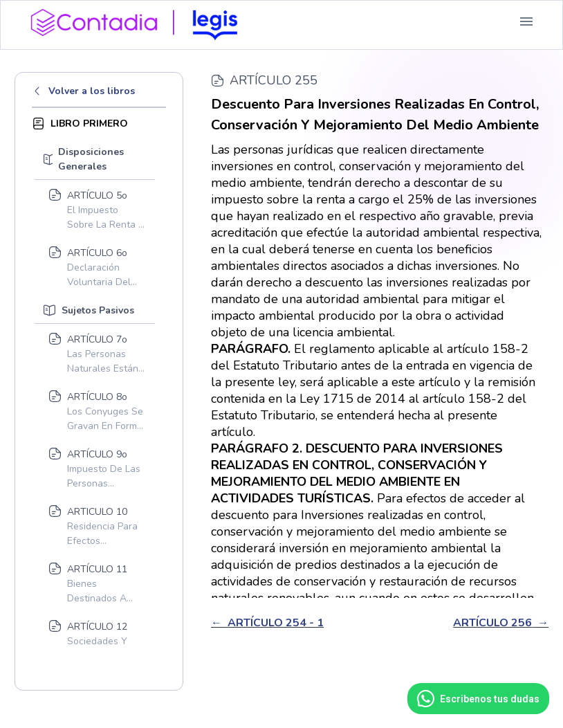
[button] (526, 21)
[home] (139, 21)
